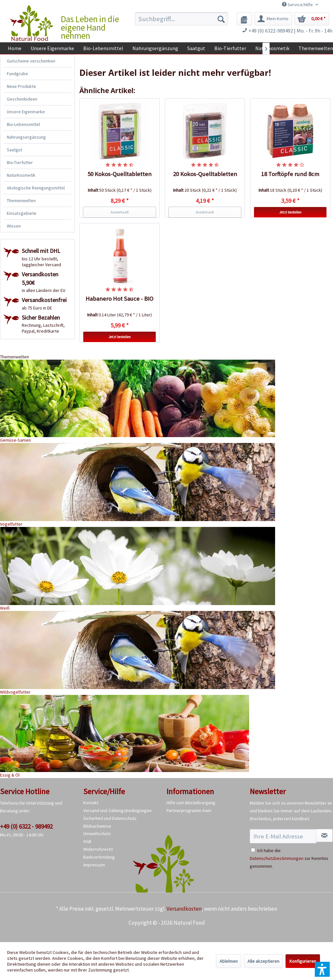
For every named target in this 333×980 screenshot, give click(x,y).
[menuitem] (182, 19)
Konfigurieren (303, 961)
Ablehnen (229, 961)
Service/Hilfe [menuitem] (298, 5)
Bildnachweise (97, 826)
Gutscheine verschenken (31, 61)
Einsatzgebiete (22, 213)
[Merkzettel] (244, 19)
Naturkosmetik (21, 175)
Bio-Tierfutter (20, 162)
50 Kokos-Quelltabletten (120, 174)
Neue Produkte (21, 86)
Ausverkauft (120, 212)
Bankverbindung (99, 857)
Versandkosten (184, 909)
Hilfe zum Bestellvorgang (191, 803)
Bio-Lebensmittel (23, 124)
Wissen (14, 226)
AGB (87, 841)
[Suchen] (221, 19)
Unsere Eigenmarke (26, 112)
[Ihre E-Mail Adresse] (283, 836)
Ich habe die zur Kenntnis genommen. (289, 858)
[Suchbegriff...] (182, 19)
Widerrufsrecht (98, 849)
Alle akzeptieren (263, 961)
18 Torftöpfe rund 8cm (290, 174)
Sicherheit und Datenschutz (110, 818)
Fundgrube (17, 74)
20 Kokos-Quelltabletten (205, 174)
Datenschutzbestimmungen (277, 858)
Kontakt (91, 803)
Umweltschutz (97, 834)
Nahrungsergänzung (26, 137)
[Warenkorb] (312, 19)
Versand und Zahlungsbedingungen (117, 810)
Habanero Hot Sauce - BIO (120, 299)
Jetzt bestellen (290, 212)
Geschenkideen (22, 99)
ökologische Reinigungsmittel (36, 188)
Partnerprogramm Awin (189, 810)
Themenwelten (21, 200)
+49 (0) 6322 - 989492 (26, 826)
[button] (322, 969)
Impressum (94, 865)
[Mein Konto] (273, 19)
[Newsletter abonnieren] (324, 835)
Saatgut (14, 150)
